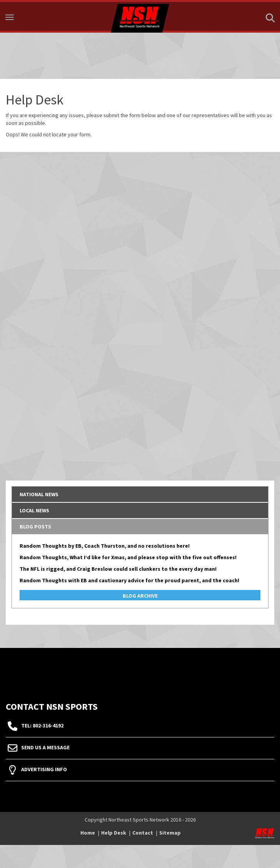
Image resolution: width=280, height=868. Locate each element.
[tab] (140, 494)
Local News (34, 510)
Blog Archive (140, 596)
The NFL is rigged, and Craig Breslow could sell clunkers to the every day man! (118, 569)
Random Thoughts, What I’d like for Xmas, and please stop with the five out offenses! (128, 557)
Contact (143, 833)
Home (88, 833)
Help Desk (114, 833)
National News (39, 494)
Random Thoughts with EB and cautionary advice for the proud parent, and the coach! (129, 580)
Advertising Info (44, 769)
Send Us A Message (45, 747)
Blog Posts (35, 527)
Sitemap (170, 833)
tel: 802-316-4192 (42, 726)
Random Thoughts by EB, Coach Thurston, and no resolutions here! (105, 546)
